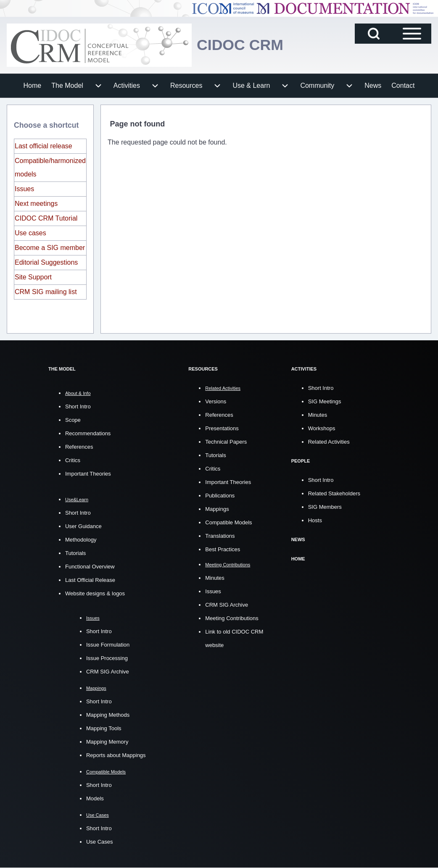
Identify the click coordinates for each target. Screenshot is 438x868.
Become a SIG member (50, 248)
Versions (216, 401)
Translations (220, 535)
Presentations (222, 428)
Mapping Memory (107, 742)
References (79, 447)
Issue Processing (107, 658)
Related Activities (329, 441)
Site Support (33, 277)
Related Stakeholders (334, 493)
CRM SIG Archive (108, 672)
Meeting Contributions (232, 618)
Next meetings (36, 204)
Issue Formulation (108, 645)
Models (95, 798)
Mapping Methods (108, 715)
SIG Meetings (325, 401)
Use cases (30, 233)
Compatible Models (228, 522)
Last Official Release (90, 580)
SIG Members (325, 506)
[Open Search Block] (374, 34)
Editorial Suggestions (46, 262)
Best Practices (223, 549)
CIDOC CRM (240, 45)
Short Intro (78, 406)
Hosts (315, 519)
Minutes (215, 577)
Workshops (322, 428)
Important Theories (88, 474)
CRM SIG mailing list (46, 292)
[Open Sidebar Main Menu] (412, 34)
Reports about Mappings (116, 755)
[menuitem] (33, 86)
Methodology (81, 540)
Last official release (44, 146)
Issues (24, 189)
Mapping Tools (104, 728)
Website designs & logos (95, 593)
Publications (220, 495)
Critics (73, 460)
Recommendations (88, 433)
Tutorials (75, 553)
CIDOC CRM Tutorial (46, 218)
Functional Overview (90, 567)
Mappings (217, 509)
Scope (73, 420)
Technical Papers (226, 441)
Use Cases (100, 842)
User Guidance (83, 526)
